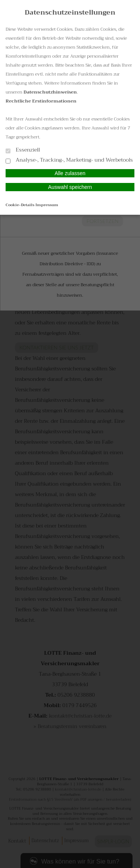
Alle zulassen (70, 173)
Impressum (47, 205)
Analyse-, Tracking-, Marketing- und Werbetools (69, 160)
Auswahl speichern (70, 187)
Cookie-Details (20, 205)
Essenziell (23, 150)
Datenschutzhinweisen (50, 92)
